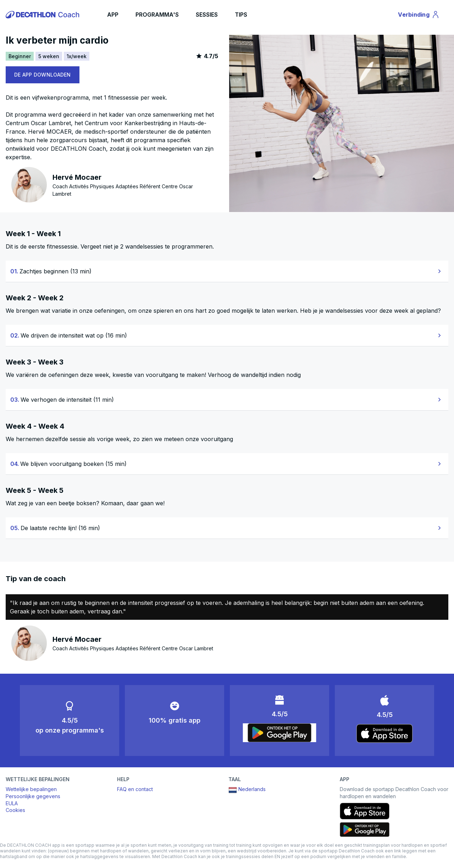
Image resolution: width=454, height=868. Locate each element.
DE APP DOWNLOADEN (43, 75)
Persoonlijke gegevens (33, 796)
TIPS (241, 15)
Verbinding (419, 16)
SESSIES (207, 15)
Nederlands (247, 790)
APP (113, 15)
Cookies (15, 810)
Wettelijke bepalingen (31, 789)
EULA (12, 803)
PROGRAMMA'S (157, 15)
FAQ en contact (135, 789)
